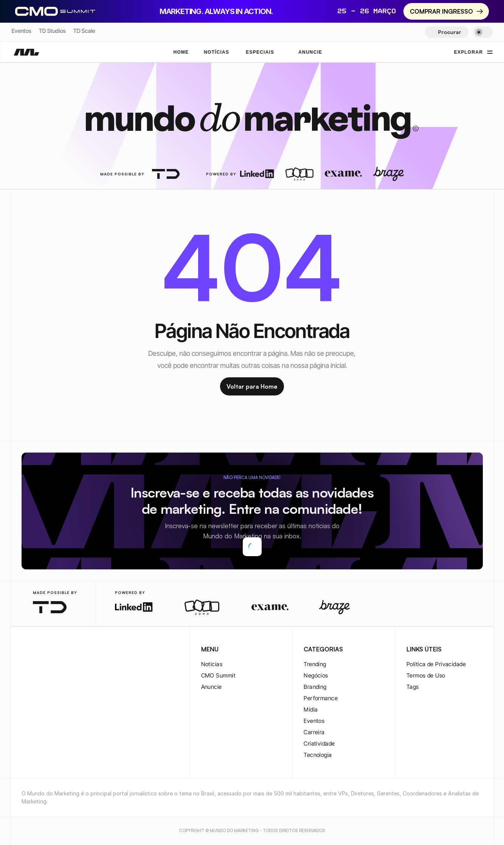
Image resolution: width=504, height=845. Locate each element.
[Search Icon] (447, 32)
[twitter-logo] (38, 650)
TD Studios (52, 31)
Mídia (311, 709)
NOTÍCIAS (216, 52)
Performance (321, 698)
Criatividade (319, 743)
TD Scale (84, 31)
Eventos (21, 31)
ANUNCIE (310, 52)
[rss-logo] (74, 650)
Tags (413, 687)
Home (181, 52)
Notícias (212, 664)
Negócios (316, 675)
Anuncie (212, 687)
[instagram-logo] (26, 650)
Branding (315, 687)
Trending (315, 664)
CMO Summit (219, 675)
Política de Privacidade (436, 664)
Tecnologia (318, 755)
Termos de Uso (426, 675)
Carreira (314, 732)
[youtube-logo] (62, 650)
